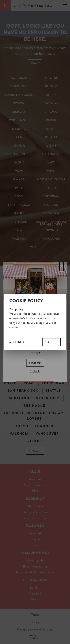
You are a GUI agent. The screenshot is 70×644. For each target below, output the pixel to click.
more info (17, 342)
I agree (51, 342)
